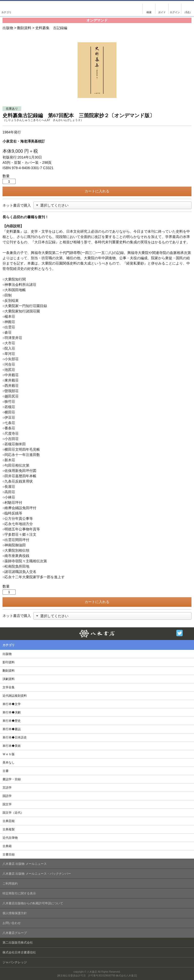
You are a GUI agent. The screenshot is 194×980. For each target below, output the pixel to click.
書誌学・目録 (12, 779)
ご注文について (162, 9)
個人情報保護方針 (15, 913)
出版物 (8, 28)
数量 (6, 176)
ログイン (175, 9)
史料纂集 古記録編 (51, 28)
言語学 (7, 788)
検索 (149, 9)
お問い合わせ (12, 923)
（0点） (188, 12)
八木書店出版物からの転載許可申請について (33, 903)
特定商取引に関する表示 (19, 893)
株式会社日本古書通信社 (19, 952)
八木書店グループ (15, 933)
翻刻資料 (24, 28)
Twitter (179, 633)
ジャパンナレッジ (15, 962)
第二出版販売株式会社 (18, 943)
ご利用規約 (10, 884)
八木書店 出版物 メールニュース (25, 864)
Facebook (188, 633)
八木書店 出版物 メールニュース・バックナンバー (37, 874)
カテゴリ (6, 9)
